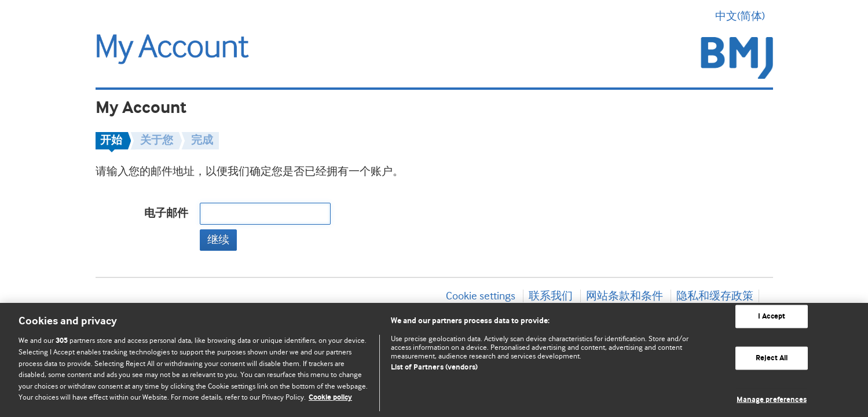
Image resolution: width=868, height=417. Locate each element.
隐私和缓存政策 (715, 296)
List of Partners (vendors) (434, 367)
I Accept (772, 317)
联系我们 (551, 296)
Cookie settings (481, 296)
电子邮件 (166, 213)
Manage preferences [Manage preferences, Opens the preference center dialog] (771, 399)
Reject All (772, 358)
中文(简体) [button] (744, 16)
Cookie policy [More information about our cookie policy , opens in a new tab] (330, 398)
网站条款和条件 (625, 296)
